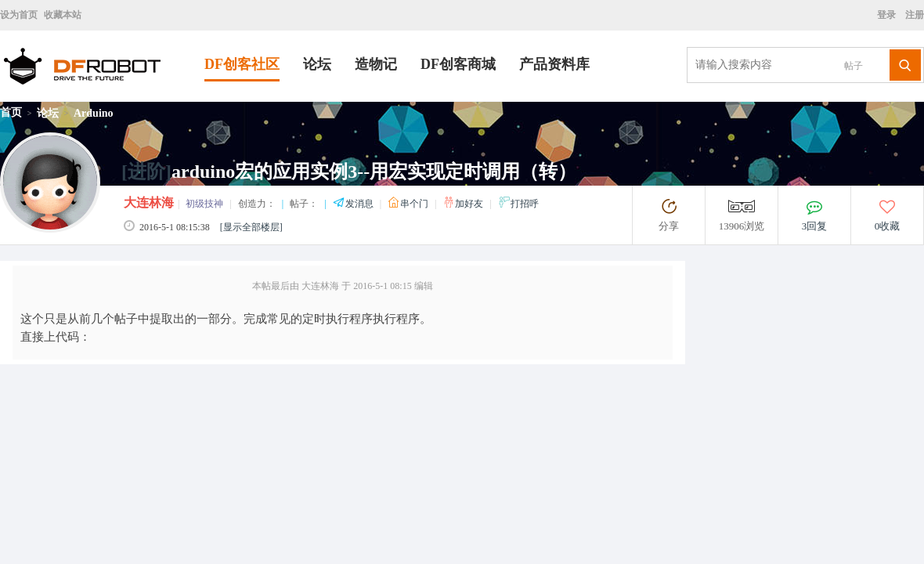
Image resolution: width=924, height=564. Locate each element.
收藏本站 (63, 15)
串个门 (409, 204)
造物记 (376, 64)
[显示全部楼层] (251, 227)
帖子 (854, 66)
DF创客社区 (242, 64)
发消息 (354, 204)
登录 (889, 15)
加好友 (464, 204)
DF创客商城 (458, 64)
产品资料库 (554, 64)
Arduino (94, 113)
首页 (11, 112)
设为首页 (19, 15)
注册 (913, 15)
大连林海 (149, 202)
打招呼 (518, 204)
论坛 (317, 64)
